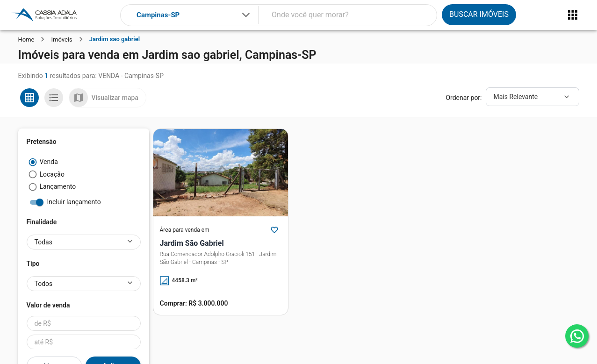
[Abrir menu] (573, 15)
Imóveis (61, 39)
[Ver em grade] (29, 98)
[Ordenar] (532, 97)
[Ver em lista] (54, 98)
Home (26, 39)
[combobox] (194, 15)
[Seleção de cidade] (194, 15)
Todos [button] (44, 284)
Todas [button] (43, 242)
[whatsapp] (577, 336)
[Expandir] (246, 15)
